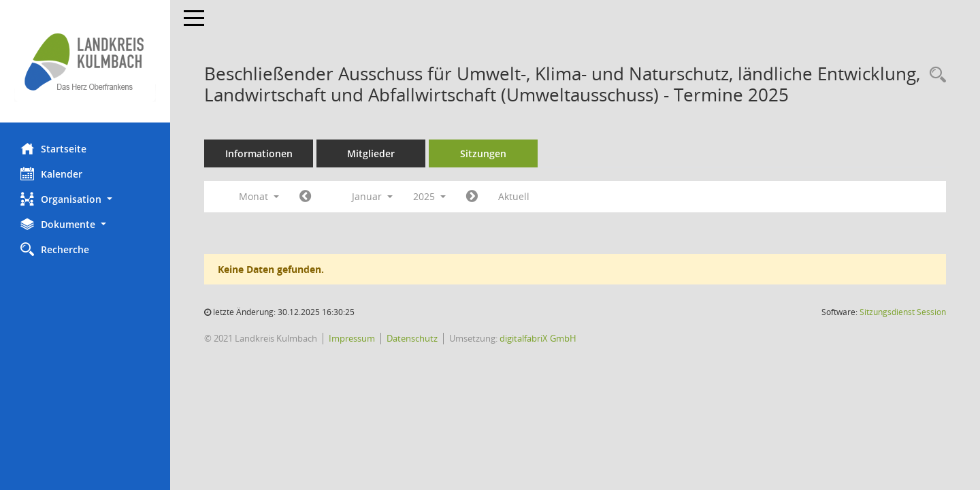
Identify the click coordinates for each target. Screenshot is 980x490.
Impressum (352, 338)
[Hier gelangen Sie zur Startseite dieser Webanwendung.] (85, 61)
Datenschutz (412, 338)
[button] (85, 199)
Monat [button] (259, 196)
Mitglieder (371, 153)
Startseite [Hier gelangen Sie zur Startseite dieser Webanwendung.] (53, 148)
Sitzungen (483, 153)
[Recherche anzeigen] (934, 75)
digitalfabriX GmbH (538, 338)
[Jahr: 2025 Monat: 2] (472, 197)
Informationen (259, 153)
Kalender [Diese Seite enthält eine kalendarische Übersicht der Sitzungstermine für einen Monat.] (51, 174)
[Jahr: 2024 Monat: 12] (305, 197)
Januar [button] (372, 196)
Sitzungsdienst (903, 312)
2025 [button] (429, 196)
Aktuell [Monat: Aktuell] (514, 196)
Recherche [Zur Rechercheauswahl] (55, 249)
